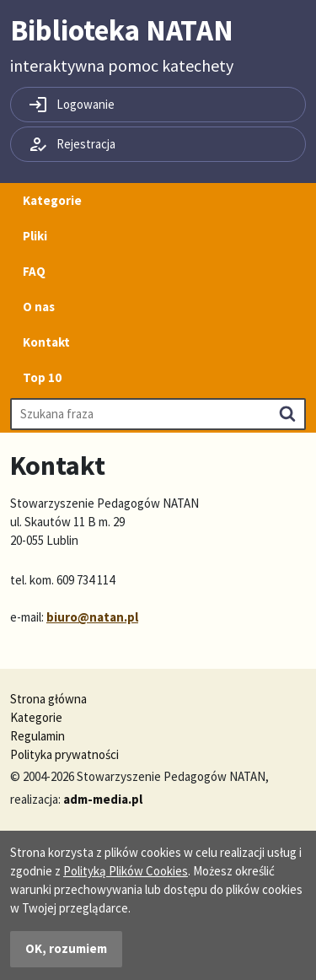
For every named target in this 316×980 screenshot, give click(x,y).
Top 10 (42, 377)
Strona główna (48, 699)
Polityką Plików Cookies (126, 871)
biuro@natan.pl (92, 617)
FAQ (34, 271)
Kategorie (52, 200)
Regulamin (37, 736)
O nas (39, 307)
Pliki (35, 236)
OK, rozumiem (66, 948)
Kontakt (46, 342)
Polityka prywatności (64, 754)
